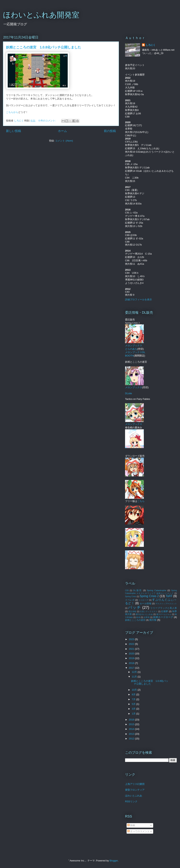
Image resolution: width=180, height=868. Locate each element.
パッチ (135, 607)
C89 (127, 590)
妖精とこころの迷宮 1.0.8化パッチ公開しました (43, 47)
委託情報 (132, 611)
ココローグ (144, 600)
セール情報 (145, 603)
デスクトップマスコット (166, 604)
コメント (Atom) (64, 141)
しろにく (151, 45)
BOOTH (129, 356)
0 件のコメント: (47, 121)
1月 (134, 714)
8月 (134, 694)
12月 (135, 672)
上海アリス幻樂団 (135, 784)
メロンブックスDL (135, 352)
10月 (135, 690)
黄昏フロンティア (135, 790)
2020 (132, 654)
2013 (132, 734)
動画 (138, 617)
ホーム (62, 131)
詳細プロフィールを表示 (138, 300)
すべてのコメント (139, 831)
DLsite (129, 393)
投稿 (131, 825)
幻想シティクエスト (149, 611)
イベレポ (130, 600)
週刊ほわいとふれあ (144, 614)
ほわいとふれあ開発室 (41, 15)
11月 (135, 677)
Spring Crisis (131, 596)
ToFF (169, 596)
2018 (132, 663)
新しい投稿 (13, 131)
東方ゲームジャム (164, 614)
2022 (132, 644)
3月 (134, 709)
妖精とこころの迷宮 (135, 620)
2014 (132, 729)
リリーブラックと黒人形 (164, 608)
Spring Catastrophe (156, 590)
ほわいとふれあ (134, 796)
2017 (132, 668)
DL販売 (138, 590)
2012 (132, 739)
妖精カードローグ (163, 617)
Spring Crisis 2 (149, 596)
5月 (134, 704)
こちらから (12, 112)
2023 (132, 639)
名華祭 (147, 617)
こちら (141, 501)
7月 (134, 699)
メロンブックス (134, 386)
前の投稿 (110, 131)
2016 (132, 720)
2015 (132, 724)
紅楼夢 (165, 611)
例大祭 (153, 620)
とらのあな (131, 349)
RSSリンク (131, 801)
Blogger (114, 861)
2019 (132, 658)
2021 (132, 649)
